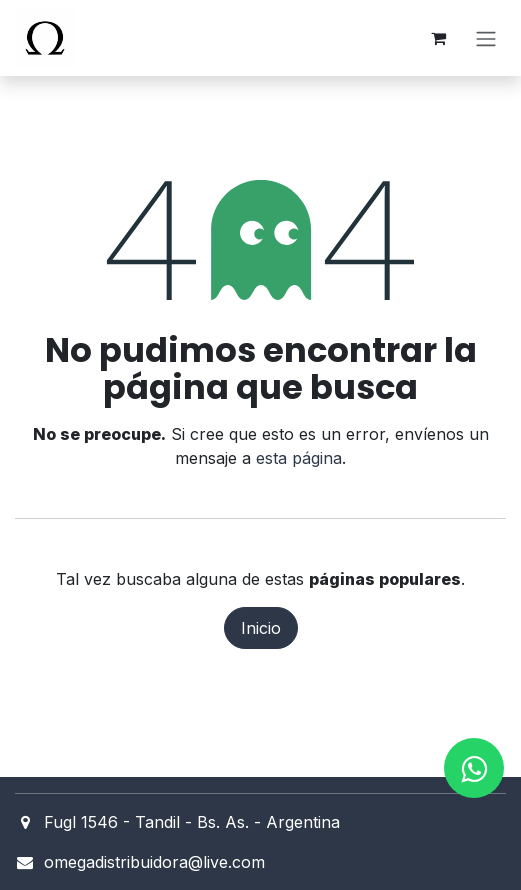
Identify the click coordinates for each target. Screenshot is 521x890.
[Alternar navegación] (486, 38)
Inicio (261, 628)
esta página (299, 458)
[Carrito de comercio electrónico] (438, 38)
